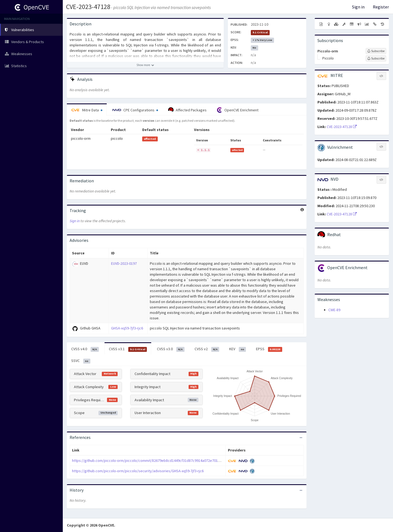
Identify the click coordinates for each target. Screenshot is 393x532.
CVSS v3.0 (171, 349)
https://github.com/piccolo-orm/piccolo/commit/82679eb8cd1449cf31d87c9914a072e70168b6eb (151, 460)
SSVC (81, 361)
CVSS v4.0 (85, 349)
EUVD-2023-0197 (124, 263)
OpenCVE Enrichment (238, 110)
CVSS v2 (207, 349)
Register (381, 7)
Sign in (358, 7)
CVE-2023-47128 (88, 7)
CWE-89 (334, 310)
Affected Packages (187, 110)
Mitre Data (87, 110)
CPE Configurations (135, 110)
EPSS (269, 349)
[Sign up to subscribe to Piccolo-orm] (376, 51)
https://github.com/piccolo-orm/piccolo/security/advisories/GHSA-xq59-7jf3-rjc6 (138, 471)
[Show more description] (145, 65)
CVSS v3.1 (128, 349)
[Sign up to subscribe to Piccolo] (376, 58)
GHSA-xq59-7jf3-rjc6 (127, 328)
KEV (238, 349)
